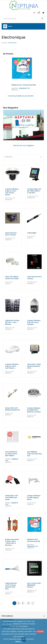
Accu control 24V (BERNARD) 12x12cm (34, 585)
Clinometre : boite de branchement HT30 (34, 366)
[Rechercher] (23, 19)
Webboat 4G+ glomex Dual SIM (24, 85)
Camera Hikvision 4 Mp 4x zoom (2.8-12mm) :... (12, 366)
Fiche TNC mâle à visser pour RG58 (12, 278)
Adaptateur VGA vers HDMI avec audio (12, 498)
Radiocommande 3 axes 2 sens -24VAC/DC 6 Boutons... (12, 542)
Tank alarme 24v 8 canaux (34, 278)
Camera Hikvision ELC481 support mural (34, 498)
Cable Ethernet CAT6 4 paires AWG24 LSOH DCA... (11, 586)
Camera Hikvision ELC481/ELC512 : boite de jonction (34, 410)
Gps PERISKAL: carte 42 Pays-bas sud (34, 454)
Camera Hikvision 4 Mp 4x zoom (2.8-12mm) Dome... (12, 192)
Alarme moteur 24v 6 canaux (11, 234)
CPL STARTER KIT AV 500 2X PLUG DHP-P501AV (11, 454)
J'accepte (40, 631)
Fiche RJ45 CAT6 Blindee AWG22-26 (12, 409)
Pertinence (23, 157)
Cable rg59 (32, 233)
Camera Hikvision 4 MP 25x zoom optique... (34, 322)
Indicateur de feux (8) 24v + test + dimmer (12, 322)
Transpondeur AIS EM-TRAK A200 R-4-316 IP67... (34, 191)
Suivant (33, 603)
